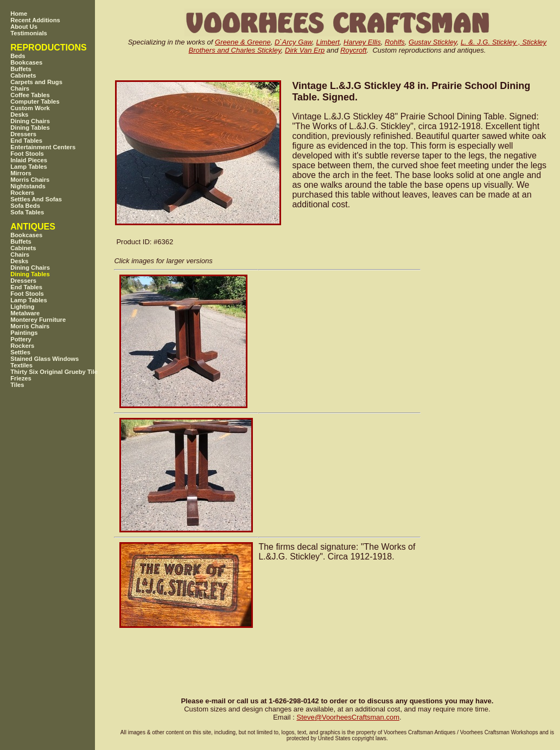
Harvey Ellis (362, 42)
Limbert (327, 42)
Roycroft (353, 50)
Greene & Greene (243, 42)
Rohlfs (395, 42)
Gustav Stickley (433, 42)
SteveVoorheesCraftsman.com (348, 717)
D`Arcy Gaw (293, 42)
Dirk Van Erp (305, 50)
